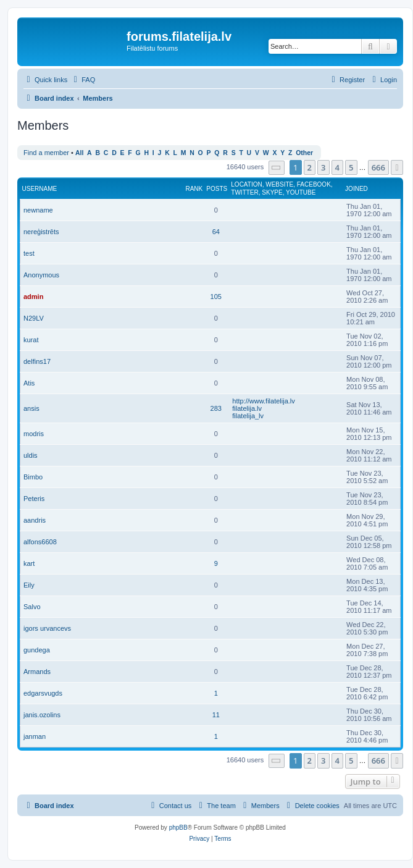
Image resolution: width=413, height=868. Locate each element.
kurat (31, 340)
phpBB (178, 828)
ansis (31, 408)
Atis (29, 383)
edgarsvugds (43, 693)
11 (216, 715)
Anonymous (41, 275)
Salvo (32, 607)
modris (34, 434)
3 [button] (323, 167)
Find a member (46, 153)
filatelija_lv (248, 416)
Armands (37, 672)
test (29, 253)
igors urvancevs (47, 628)
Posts (217, 189)
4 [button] (337, 167)
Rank (194, 189)
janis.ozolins (42, 715)
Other (304, 153)
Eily (29, 585)
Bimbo (33, 477)
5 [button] (351, 167)
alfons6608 (40, 542)
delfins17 (37, 361)
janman (35, 736)
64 (216, 232)
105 (216, 297)
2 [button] (310, 167)
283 (216, 408)
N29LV (34, 318)
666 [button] (378, 167)
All (79, 153)
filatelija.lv (247, 408)
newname (38, 210)
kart (29, 563)
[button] (277, 168)
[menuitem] (83, 80)
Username (40, 189)
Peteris (34, 499)
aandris (35, 520)
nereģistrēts (41, 232)
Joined (357, 189)
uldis (31, 455)
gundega (37, 650)
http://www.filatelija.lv (263, 401)
